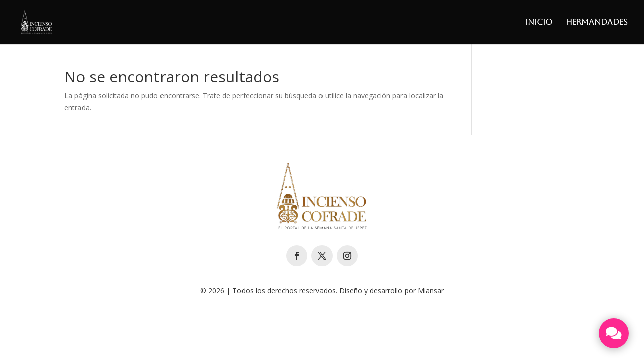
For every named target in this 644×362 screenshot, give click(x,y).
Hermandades (597, 23)
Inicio (539, 23)
